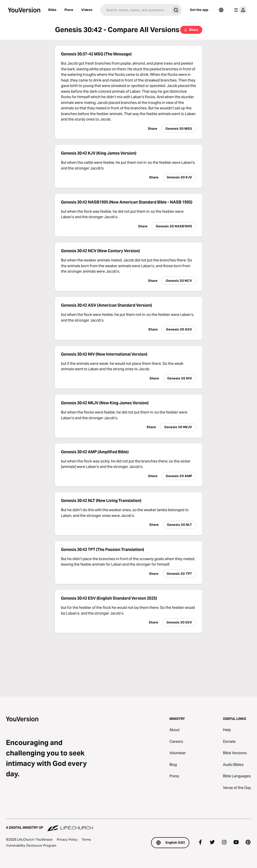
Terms (86, 839)
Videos (87, 10)
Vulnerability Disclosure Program (31, 845)
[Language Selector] (221, 10)
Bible (52, 10)
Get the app (199, 10)
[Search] (135, 10)
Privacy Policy (67, 839)
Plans (69, 10)
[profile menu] (240, 10)
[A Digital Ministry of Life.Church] (128, 825)
